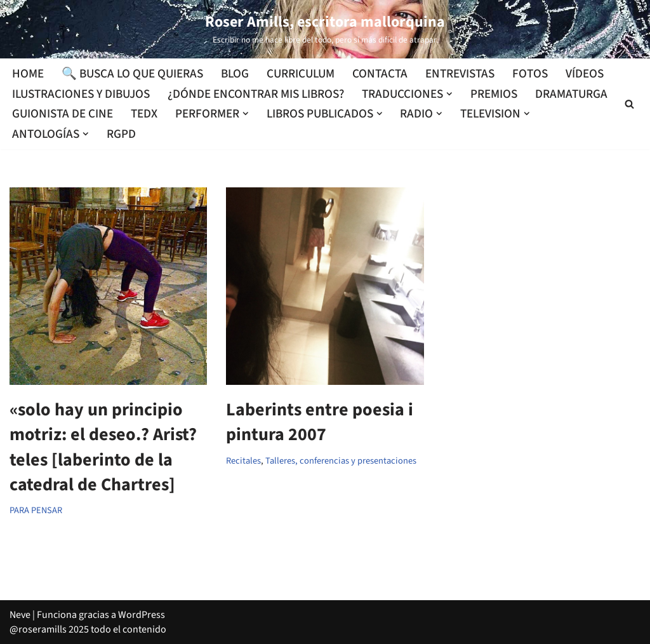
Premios (494, 94)
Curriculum (301, 74)
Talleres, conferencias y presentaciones (341, 461)
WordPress (142, 615)
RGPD (121, 134)
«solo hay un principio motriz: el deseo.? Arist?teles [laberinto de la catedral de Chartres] (103, 447)
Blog (235, 74)
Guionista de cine (63, 114)
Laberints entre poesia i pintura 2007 (320, 422)
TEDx (144, 114)
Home (28, 74)
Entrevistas (460, 74)
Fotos (530, 74)
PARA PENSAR (36, 510)
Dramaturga (571, 94)
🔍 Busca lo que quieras (132, 74)
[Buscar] (629, 104)
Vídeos (585, 74)
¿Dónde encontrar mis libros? (256, 94)
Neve (20, 615)
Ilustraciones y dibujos (81, 94)
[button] (449, 94)
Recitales (243, 461)
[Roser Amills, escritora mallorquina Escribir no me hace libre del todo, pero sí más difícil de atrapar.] (325, 29)
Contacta (380, 74)
